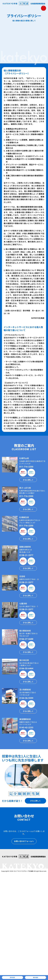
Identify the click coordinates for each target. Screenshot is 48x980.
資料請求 (12, 977)
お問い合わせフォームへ (24, 841)
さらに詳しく (28, 480)
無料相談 (36, 977)
